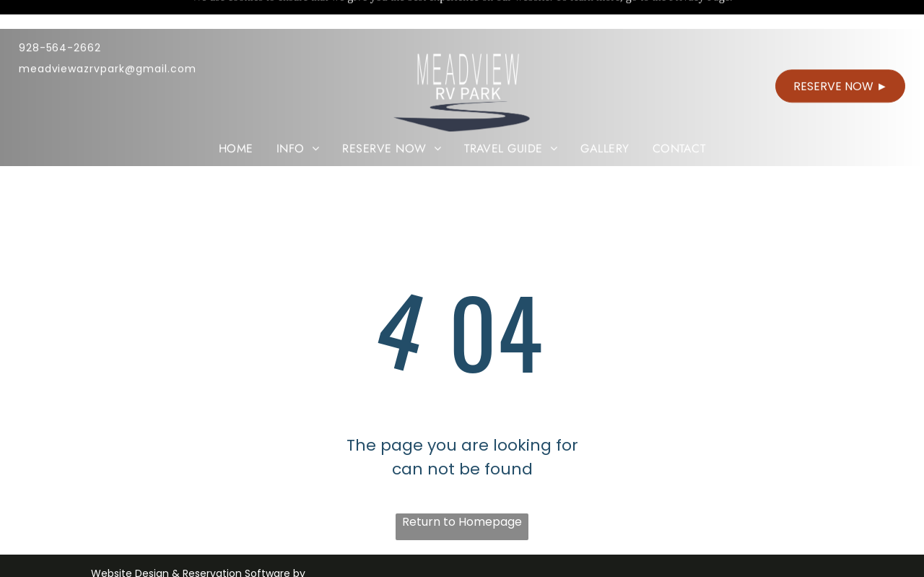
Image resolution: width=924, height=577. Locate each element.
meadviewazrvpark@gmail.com (108, 40)
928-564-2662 (60, 19)
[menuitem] (236, 120)
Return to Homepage (462, 522)
